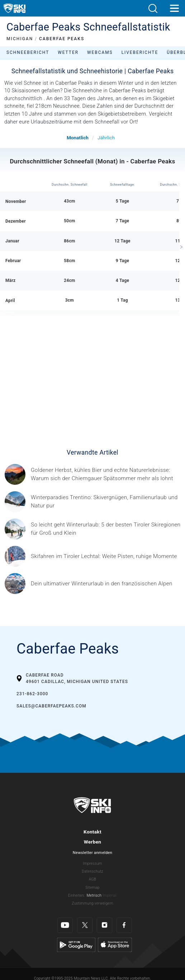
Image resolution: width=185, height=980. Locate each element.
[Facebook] (124, 925)
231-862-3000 (32, 694)
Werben (93, 842)
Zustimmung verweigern (92, 903)
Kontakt (92, 832)
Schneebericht (28, 52)
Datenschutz (92, 871)
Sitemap (92, 888)
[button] (153, 8)
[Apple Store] (115, 944)
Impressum (92, 863)
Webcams (100, 52)
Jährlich (106, 138)
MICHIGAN (20, 39)
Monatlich (78, 138)
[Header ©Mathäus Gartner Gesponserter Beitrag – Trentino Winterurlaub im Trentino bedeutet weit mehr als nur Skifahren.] (106, 502)
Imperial (110, 895)
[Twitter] (85, 925)
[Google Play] (76, 944)
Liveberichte (140, 52)
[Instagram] (105, 925)
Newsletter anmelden (92, 853)
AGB (92, 879)
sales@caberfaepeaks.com (51, 706)
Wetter (68, 52)
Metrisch (94, 895)
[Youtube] (65, 925)
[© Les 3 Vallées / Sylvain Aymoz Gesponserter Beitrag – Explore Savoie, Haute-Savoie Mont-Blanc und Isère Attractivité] (102, 584)
